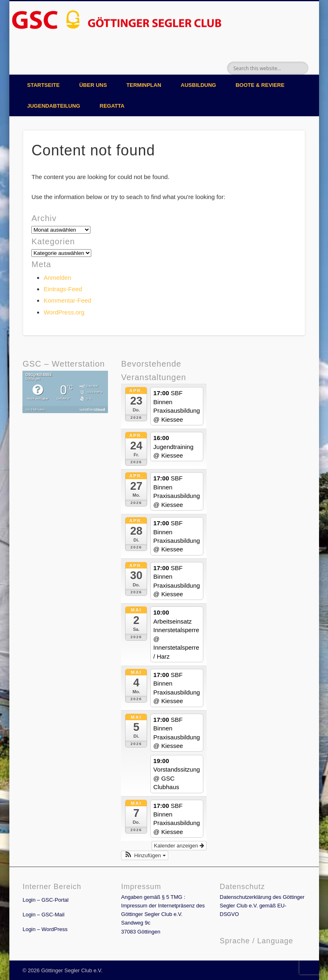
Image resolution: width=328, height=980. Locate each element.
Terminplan (144, 85)
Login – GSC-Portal (45, 900)
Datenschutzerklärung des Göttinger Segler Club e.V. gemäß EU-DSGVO (262, 906)
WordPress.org (64, 312)
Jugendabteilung (54, 106)
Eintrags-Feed (63, 289)
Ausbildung (199, 85)
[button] (144, 856)
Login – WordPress (45, 929)
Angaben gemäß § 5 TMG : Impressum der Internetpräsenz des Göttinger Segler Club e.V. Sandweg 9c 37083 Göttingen (163, 914)
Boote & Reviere (260, 85)
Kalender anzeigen (179, 846)
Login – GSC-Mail (43, 915)
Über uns (93, 85)
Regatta (112, 106)
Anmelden (57, 278)
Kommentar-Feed (67, 300)
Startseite (44, 85)
